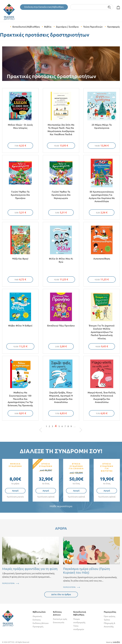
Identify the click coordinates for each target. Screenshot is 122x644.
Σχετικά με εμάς (60, 619)
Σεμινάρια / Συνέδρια (67, 27)
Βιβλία (48, 27)
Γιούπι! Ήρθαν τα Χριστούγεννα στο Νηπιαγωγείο (61, 195)
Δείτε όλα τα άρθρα (61, 594)
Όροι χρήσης (110, 616)
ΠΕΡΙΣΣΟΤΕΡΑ (8, 583)
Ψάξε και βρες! (20, 259)
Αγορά (15, 491)
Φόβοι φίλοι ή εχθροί (20, 326)
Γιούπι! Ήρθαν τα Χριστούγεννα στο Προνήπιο (20, 195)
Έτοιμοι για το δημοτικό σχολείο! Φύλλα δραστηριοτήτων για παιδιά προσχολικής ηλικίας (102, 332)
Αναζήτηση (109, 7)
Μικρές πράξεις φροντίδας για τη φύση (30, 569)
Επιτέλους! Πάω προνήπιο (61, 326)
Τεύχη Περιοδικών (93, 27)
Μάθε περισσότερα (61, 506)
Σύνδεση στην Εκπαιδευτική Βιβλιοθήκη (44, 7)
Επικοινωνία (59, 622)
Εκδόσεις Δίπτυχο (41, 623)
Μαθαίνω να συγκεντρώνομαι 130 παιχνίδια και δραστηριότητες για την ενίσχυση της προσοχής (20, 399)
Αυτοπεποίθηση (102, 259)
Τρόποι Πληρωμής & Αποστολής (109, 623)
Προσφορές (113, 27)
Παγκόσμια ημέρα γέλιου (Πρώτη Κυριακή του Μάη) (87, 571)
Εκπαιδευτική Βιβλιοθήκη (26, 27)
